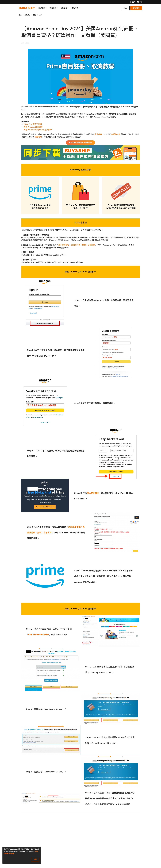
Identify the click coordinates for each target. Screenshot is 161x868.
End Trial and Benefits (39, 635)
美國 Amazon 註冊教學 (33, 127)
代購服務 (38, 137)
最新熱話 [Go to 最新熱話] (27, 15)
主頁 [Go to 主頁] (20, 15)
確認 (35, 859)
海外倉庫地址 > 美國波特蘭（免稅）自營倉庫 (77, 245)
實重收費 (98, 134)
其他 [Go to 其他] (35, 15)
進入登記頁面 (93, 493)
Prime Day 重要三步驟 (33, 124)
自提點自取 (116, 134)
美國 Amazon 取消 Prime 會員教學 (38, 130)
